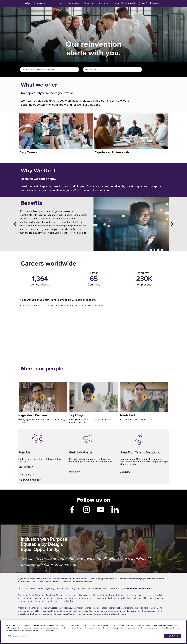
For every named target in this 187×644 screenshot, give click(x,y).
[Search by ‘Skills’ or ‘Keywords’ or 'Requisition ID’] (50, 69)
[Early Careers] (19, 116)
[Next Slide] (171, 224)
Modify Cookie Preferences (18, 636)
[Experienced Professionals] (94, 116)
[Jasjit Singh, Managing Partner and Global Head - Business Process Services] (70, 384)
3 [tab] (158, 250)
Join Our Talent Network (124, 3)
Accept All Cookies (173, 636)
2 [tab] (155, 250)
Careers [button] (88, 3)
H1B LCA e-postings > (30, 480)
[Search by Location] (112, 69)
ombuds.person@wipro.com (139, 588)
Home (60, 3)
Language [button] (157, 3)
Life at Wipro (74, 3)
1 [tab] (151, 250)
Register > (74, 472)
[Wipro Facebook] (72, 511)
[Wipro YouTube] (101, 511)
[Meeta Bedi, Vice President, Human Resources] (120, 384)
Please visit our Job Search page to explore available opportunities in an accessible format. (61, 305)
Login (143, 3)
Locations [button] (103, 3)
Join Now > (126, 472)
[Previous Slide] (16, 224)
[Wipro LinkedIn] (115, 511)
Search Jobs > (26, 467)
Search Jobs (148, 69)
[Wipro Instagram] (86, 511)
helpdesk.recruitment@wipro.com (135, 579)
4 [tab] (162, 250)
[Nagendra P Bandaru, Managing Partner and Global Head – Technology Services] (19, 384)
